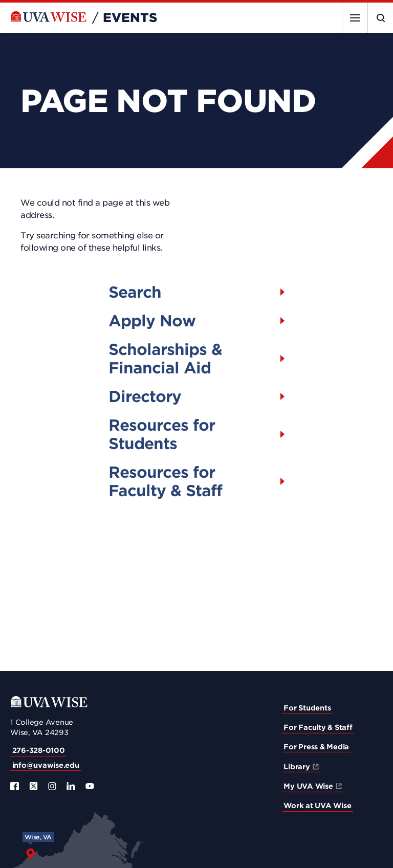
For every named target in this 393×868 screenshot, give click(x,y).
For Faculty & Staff (318, 727)
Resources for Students (162, 434)
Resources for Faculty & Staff (165, 481)
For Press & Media (316, 747)
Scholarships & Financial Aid (165, 359)
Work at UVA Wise (317, 806)
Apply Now (152, 321)
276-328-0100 (39, 750)
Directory (145, 396)
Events (130, 18)
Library (297, 767)
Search (135, 292)
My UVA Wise (308, 786)
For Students (307, 708)
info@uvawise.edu (46, 765)
